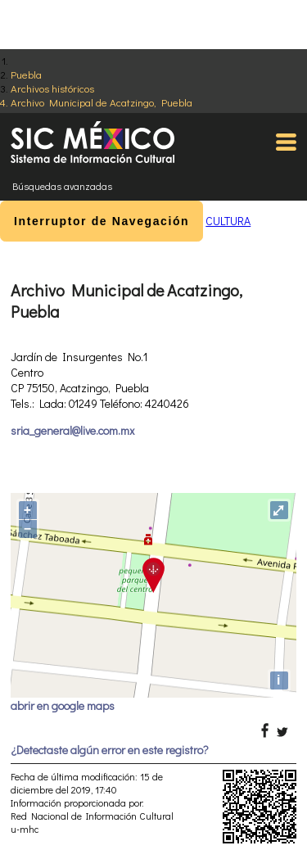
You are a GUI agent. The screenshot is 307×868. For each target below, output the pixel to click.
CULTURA (228, 221)
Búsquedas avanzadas (62, 186)
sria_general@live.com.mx (72, 430)
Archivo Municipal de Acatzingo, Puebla (102, 102)
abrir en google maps (63, 705)
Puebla (26, 74)
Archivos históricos (52, 88)
